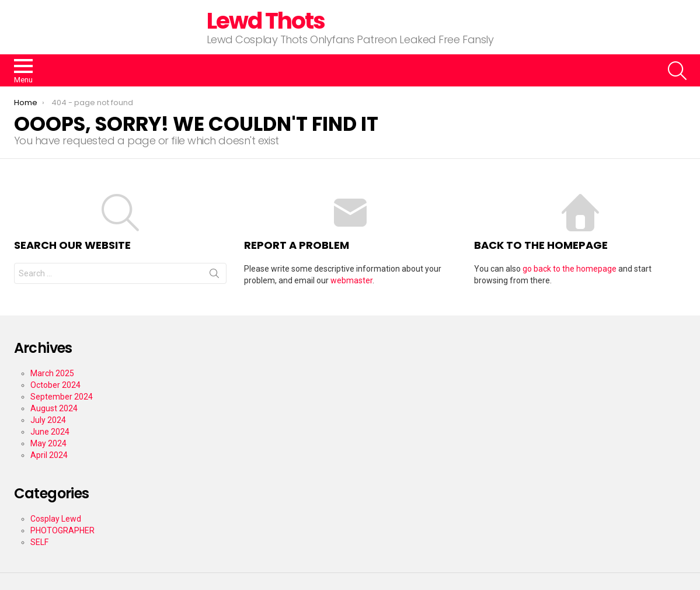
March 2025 (52, 373)
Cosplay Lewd (56, 519)
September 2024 (62, 397)
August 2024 (54, 408)
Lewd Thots (266, 21)
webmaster (351, 280)
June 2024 (50, 432)
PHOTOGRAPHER (62, 530)
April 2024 (49, 455)
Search (214, 276)
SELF (39, 542)
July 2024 (48, 420)
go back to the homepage (570, 269)
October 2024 (55, 385)
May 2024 (48, 443)
